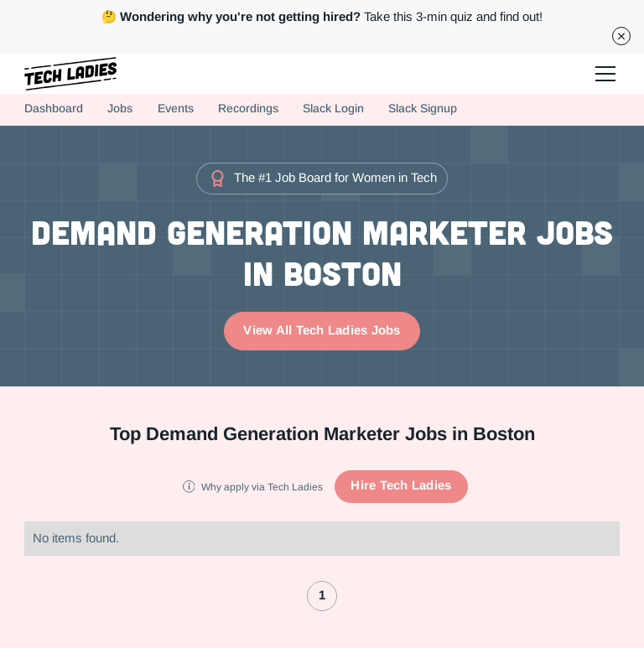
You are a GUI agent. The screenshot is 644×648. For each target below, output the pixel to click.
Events (176, 109)
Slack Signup (423, 109)
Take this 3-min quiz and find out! (322, 17)
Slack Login (333, 109)
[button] (602, 74)
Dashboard (54, 109)
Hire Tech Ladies (401, 485)
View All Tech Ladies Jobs (322, 330)
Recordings (248, 109)
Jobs (120, 109)
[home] (70, 73)
